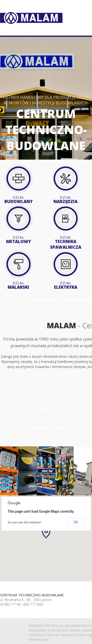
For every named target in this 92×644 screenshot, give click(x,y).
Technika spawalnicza (66, 242)
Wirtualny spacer (47, 428)
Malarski (18, 285)
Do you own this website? (25, 522)
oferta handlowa (47, 392)
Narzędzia (66, 200)
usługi (47, 410)
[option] (9, 471)
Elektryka (66, 285)
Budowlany (18, 200)
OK (76, 522)
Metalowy (18, 240)
